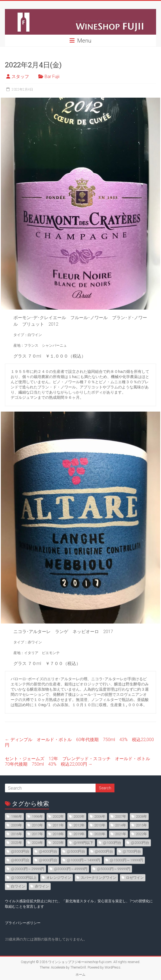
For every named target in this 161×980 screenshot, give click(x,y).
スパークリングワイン (99, 878)
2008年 (141, 816)
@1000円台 (112, 843)
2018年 (58, 834)
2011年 (58, 825)
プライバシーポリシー (23, 923)
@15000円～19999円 (127, 860)
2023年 (17, 843)
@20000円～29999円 (28, 869)
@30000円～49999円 (71, 869)
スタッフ (20, 77)
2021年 (121, 834)
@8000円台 (20, 860)
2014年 (121, 825)
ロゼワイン (135, 878)
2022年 (141, 834)
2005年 (79, 816)
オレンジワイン (59, 878)
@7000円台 (132, 851)
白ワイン (18, 886)
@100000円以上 (24, 878)
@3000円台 (20, 851)
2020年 (100, 834)
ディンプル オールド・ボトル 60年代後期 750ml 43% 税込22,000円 (79, 742)
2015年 (141, 825)
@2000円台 (140, 843)
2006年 (100, 816)
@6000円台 (104, 851)
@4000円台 (48, 851)
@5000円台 (76, 851)
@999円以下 (83, 843)
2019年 (79, 834)
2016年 (17, 834)
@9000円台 (48, 860)
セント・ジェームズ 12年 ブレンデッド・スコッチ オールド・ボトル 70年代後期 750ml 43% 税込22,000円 (80, 761)
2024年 (37, 843)
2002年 (58, 816)
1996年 (37, 816)
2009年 (17, 825)
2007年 (121, 816)
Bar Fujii (52, 77)
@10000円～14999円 (84, 860)
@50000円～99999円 (114, 869)
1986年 (17, 816)
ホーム (81, 975)
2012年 (79, 825)
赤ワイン (42, 886)
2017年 (37, 834)
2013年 (100, 825)
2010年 (37, 825)
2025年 (58, 843)
